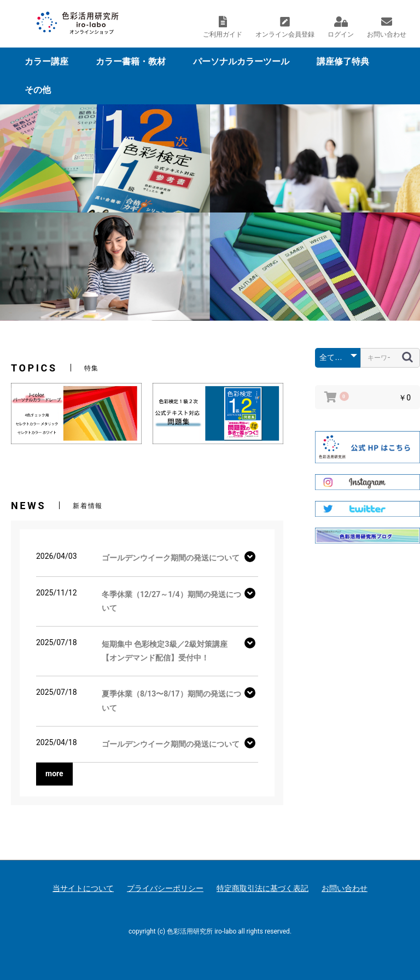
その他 (38, 90)
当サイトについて (83, 888)
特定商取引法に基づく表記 (262, 888)
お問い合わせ (345, 888)
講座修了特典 (343, 61)
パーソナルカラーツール (241, 61)
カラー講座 (46, 61)
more (54, 774)
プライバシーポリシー (165, 888)
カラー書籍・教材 (131, 61)
